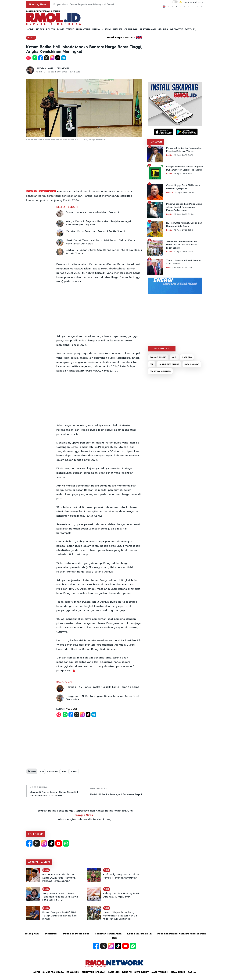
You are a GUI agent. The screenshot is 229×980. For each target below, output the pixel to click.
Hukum (170, 192)
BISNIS (61, 29)
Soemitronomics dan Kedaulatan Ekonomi (92, 212)
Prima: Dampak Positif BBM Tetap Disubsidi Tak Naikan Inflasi (59, 916)
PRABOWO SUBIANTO (160, 371)
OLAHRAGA (131, 29)
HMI (42, 771)
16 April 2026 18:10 (183, 174)
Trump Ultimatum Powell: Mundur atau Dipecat (184, 262)
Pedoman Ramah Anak (108, 934)
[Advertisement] (84, 166)
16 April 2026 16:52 (183, 230)
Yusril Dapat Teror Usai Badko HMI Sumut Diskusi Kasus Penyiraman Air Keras (101, 242)
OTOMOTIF (176, 29)
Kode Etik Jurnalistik (139, 934)
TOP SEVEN (155, 142)
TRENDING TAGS (162, 349)
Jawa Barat (141, 972)
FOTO (188, 29)
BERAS (64, 771)
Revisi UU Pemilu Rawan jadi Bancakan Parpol (116, 794)
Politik (31, 38)
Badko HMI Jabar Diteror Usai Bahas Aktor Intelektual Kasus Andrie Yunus (104, 252)
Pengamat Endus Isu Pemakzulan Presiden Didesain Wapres (184, 150)
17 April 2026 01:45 (184, 252)
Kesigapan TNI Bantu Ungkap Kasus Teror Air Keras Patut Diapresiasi (103, 698)
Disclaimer (51, 934)
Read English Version (121, 38)
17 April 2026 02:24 (184, 214)
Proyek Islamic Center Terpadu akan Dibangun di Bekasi (84, 4)
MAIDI (174, 357)
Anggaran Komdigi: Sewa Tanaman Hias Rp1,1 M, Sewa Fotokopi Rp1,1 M (60, 897)
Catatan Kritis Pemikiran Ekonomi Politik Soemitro (97, 231)
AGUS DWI (71, 709)
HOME (30, 29)
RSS (114, 938)
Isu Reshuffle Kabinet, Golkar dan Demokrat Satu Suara (184, 225)
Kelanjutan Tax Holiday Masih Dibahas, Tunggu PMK (122, 895)
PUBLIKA (117, 29)
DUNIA (96, 29)
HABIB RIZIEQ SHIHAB (169, 364)
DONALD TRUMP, (158, 357)
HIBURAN (163, 29)
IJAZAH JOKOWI (192, 364)
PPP (152, 364)
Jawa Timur (178, 972)
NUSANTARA (83, 29)
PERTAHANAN (148, 29)
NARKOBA (187, 357)
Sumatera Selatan (94, 972)
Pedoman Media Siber (76, 934)
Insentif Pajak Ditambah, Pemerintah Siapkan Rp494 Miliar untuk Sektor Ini (120, 916)
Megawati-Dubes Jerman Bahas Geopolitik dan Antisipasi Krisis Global (54, 794)
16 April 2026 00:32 (184, 155)
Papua (192, 972)
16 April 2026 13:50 (184, 192)
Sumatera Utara (53, 972)
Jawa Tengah (160, 972)
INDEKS (40, 29)
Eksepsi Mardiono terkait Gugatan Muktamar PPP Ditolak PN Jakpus (184, 168)
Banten (127, 972)
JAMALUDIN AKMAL (58, 68)
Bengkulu (73, 972)
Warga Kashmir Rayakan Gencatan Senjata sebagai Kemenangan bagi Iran (98, 223)
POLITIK (50, 29)
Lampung (114, 972)
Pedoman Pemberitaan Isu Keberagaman (182, 934)
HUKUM (106, 29)
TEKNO (70, 29)
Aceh (37, 972)
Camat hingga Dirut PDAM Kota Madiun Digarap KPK (183, 187)
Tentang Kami (31, 934)
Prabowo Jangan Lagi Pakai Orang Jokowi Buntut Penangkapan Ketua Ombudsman (184, 207)
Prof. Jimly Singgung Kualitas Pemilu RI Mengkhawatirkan (121, 876)
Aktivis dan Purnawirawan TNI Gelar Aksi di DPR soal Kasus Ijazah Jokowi (182, 245)
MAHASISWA (53, 771)
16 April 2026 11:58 (183, 268)
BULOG (74, 771)
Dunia (169, 268)
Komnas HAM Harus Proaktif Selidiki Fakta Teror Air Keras (102, 687)
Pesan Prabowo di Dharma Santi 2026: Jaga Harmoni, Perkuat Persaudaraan (59, 878)
